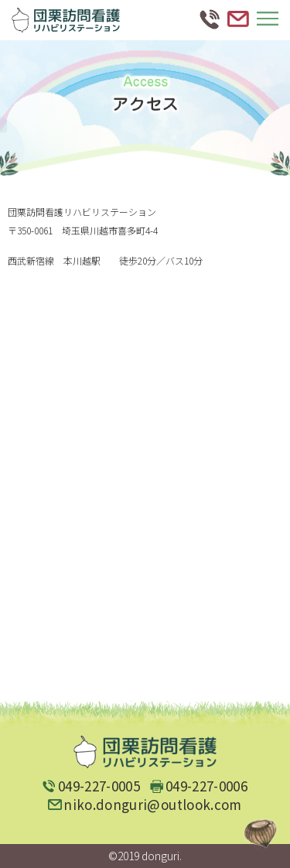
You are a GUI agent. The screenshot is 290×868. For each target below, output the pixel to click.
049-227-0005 (99, 786)
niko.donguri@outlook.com (152, 805)
